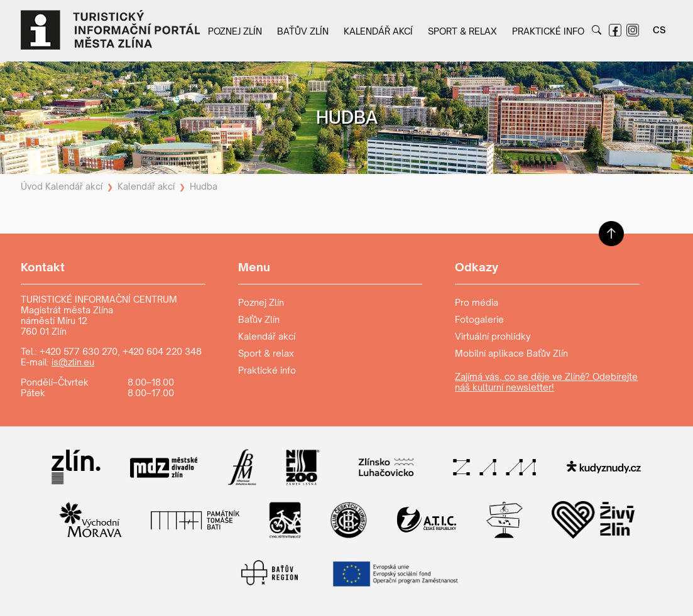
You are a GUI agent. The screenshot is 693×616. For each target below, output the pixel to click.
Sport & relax (462, 31)
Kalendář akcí (378, 31)
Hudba (204, 186)
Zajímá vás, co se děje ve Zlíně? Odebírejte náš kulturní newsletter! (546, 382)
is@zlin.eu (73, 362)
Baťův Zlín (303, 31)
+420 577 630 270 (79, 351)
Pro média (477, 302)
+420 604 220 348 (162, 351)
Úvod (32, 186)
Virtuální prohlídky (493, 336)
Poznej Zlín (235, 31)
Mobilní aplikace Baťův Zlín (511, 353)
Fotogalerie (479, 319)
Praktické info (548, 31)
